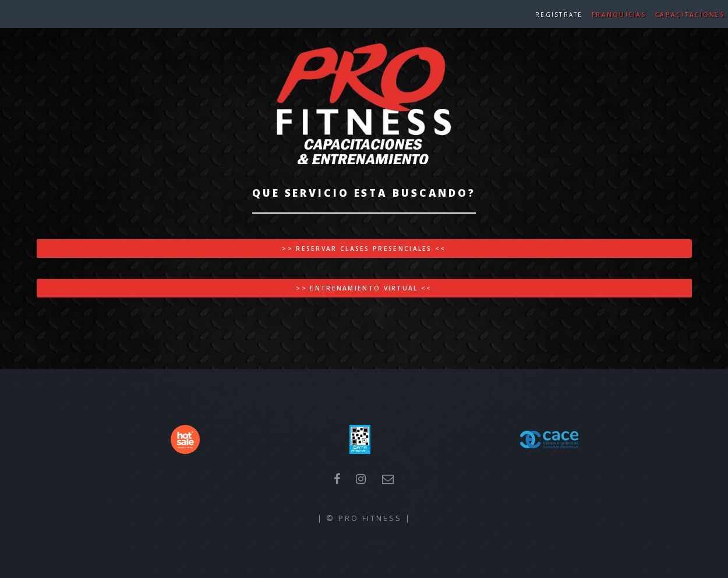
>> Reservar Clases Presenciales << (364, 249)
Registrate (559, 15)
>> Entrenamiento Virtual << (364, 288)
